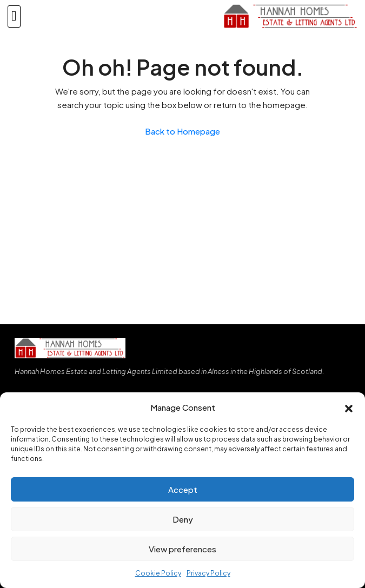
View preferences (182, 549)
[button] (349, 407)
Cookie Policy (158, 573)
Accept (183, 489)
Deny (183, 519)
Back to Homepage (182, 131)
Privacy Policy (208, 573)
